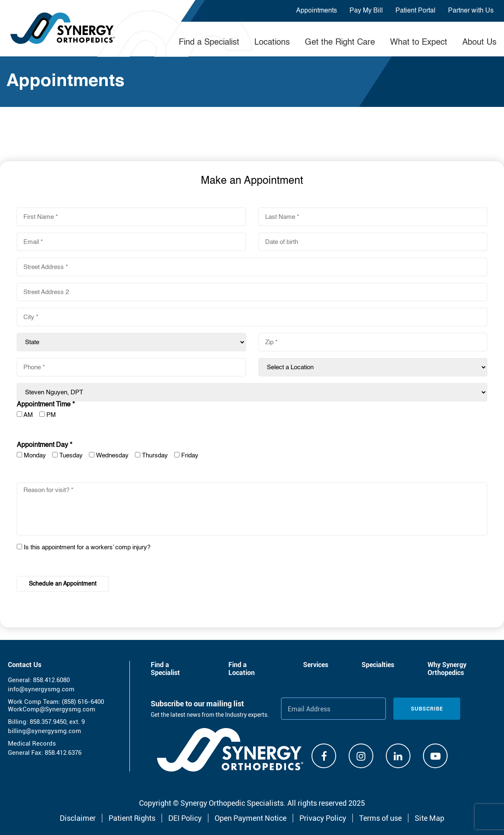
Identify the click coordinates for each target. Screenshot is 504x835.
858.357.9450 (48, 722)
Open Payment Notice (251, 818)
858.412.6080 (51, 680)
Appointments (317, 11)
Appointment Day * (44, 445)
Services (316, 665)
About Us (479, 43)
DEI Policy (185, 818)
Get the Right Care (340, 43)
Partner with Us (471, 11)
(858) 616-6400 (83, 702)
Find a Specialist (209, 43)
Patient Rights (132, 818)
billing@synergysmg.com (44, 731)
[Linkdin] (398, 756)
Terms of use (380, 818)
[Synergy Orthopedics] (230, 750)
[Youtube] (435, 756)
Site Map (429, 818)
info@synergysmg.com (41, 689)
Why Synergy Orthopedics (447, 669)
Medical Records (32, 744)
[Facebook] (324, 756)
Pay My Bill (366, 11)
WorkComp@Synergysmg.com (52, 709)
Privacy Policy (323, 818)
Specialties (378, 665)
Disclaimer (78, 818)
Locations (272, 43)
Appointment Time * (46, 405)
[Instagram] (361, 756)
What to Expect (419, 43)
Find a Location (242, 669)
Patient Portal (415, 11)
